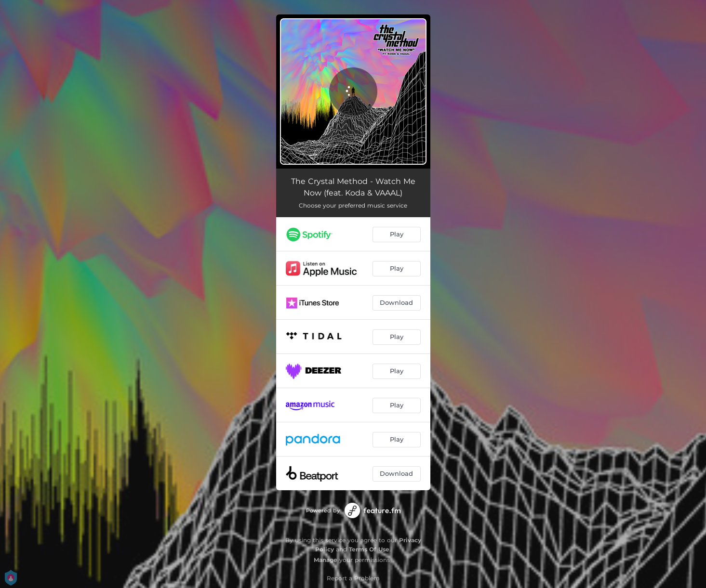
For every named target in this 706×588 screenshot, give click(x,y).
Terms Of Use (369, 549)
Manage (326, 560)
